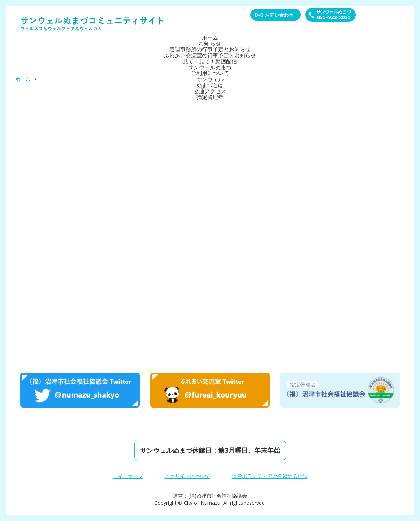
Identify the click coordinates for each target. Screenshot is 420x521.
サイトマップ (128, 476)
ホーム (210, 38)
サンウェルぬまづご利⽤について (210, 69)
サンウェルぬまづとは (210, 81)
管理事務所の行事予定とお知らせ (210, 49)
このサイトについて (187, 476)
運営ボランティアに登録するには (270, 476)
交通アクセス (210, 90)
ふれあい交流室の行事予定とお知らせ (210, 55)
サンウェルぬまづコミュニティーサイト (92, 24)
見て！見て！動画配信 (210, 61)
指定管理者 (210, 95)
